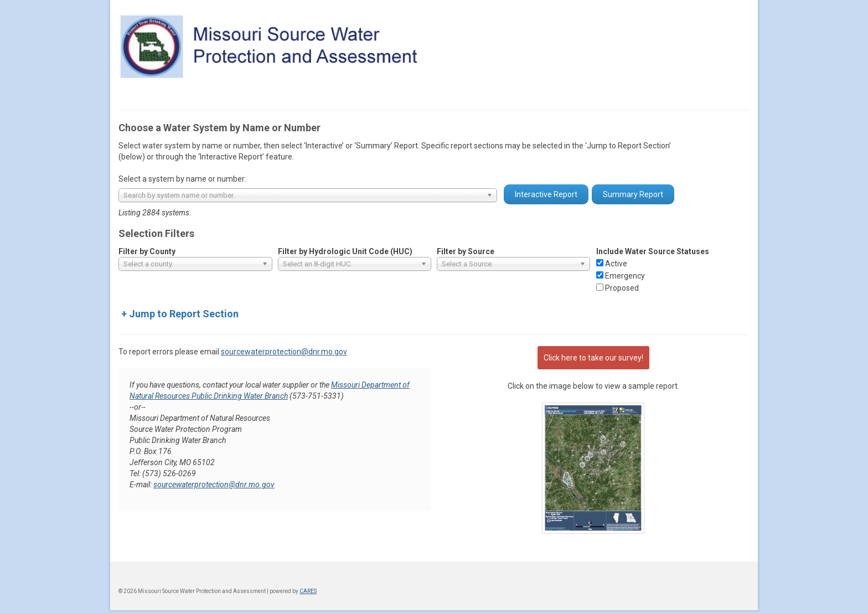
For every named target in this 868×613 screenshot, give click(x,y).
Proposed (622, 288)
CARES (308, 591)
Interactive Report (546, 194)
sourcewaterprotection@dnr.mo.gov (284, 352)
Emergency (625, 276)
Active (616, 264)
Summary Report (633, 194)
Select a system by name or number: (182, 179)
